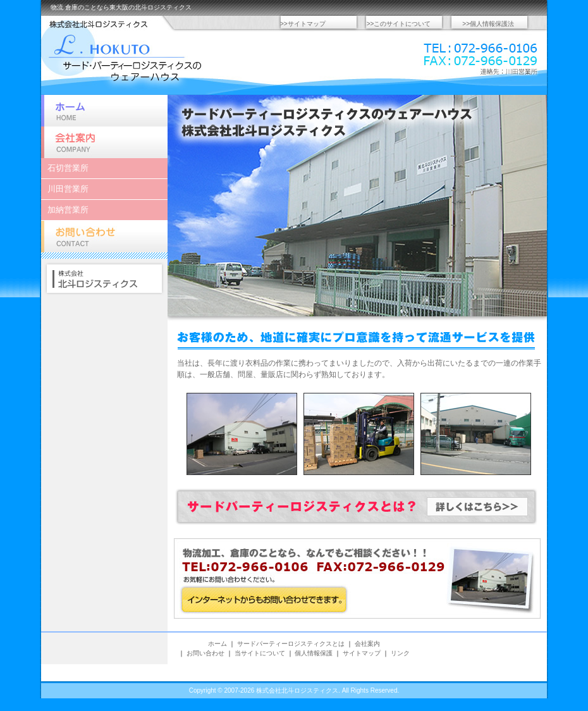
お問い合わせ (104, 237)
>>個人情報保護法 (488, 24)
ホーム (104, 111)
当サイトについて (260, 653)
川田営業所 (68, 189)
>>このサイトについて (399, 24)
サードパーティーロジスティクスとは (291, 644)
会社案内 (104, 142)
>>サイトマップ (303, 24)
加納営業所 (68, 210)
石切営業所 (68, 168)
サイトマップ (362, 653)
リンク (400, 653)
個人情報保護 (314, 653)
